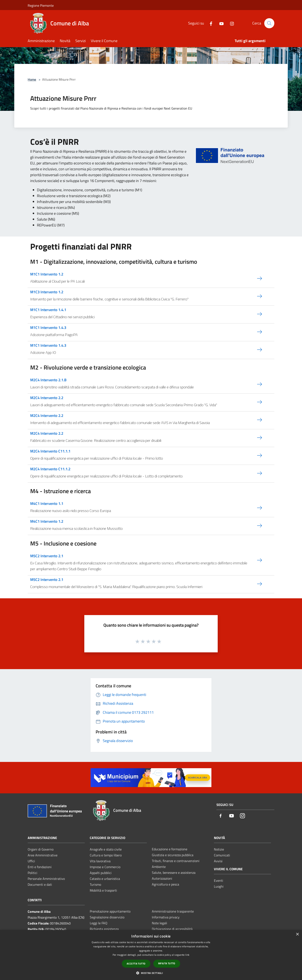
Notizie (219, 849)
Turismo (95, 884)
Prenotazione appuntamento (110, 911)
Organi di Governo (41, 849)
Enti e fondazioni (40, 867)
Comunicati (222, 855)
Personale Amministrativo (46, 879)
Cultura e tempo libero (106, 855)
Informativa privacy (166, 917)
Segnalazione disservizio (107, 917)
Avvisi (218, 861)
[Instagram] (230, 23)
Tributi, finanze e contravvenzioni (176, 861)
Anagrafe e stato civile (106, 849)
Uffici (31, 861)
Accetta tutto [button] (136, 964)
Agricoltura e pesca (165, 884)
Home (32, 79)
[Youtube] (220, 23)
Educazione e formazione (170, 849)
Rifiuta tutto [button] (167, 963)
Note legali (159, 923)
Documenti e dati (40, 884)
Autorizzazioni (162, 878)
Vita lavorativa (100, 861)
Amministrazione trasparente (173, 911)
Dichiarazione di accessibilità (172, 929)
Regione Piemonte (41, 5)
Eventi (219, 880)
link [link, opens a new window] (187, 955)
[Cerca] (269, 23)
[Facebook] (209, 23)
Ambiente (159, 867)
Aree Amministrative (43, 855)
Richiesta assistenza (104, 929)
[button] (151, 973)
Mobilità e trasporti (103, 890)
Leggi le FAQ (99, 923)
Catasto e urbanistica (105, 879)
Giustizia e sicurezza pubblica (173, 855)
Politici (33, 873)
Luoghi (219, 886)
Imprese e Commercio (105, 867)
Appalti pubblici (101, 873)
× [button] (297, 934)
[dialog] (151, 955)
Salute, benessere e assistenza (174, 873)
